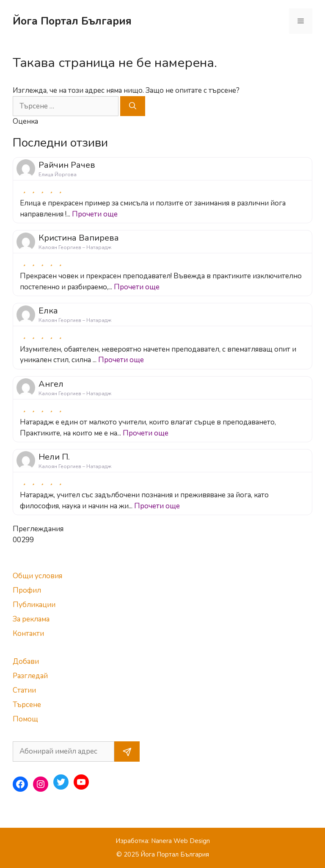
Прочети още (95, 214)
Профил (27, 590)
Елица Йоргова (58, 175)
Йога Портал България (72, 21)
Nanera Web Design (180, 841)
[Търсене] (133, 106)
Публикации (34, 605)
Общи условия (37, 576)
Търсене (27, 705)
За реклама (31, 619)
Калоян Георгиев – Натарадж (75, 247)
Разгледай (30, 676)
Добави (26, 661)
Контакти (28, 634)
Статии (24, 690)
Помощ (25, 719)
